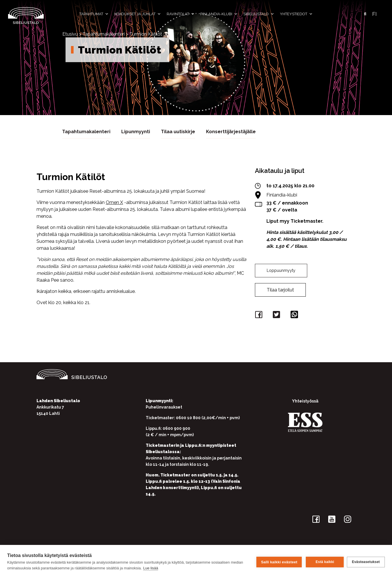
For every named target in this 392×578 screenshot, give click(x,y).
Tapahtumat (94, 14)
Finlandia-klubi (219, 14)
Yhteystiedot (296, 14)
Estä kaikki (324, 562)
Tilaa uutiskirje (178, 131)
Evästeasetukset (366, 562)
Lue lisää (151, 568)
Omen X (114, 202)
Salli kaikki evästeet (278, 561)
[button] (365, 14)
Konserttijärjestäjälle (231, 131)
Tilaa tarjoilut (280, 290)
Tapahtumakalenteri (104, 34)
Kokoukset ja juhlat (138, 14)
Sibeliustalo (259, 14)
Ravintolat (181, 14)
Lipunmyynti (136, 131)
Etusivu (70, 34)
